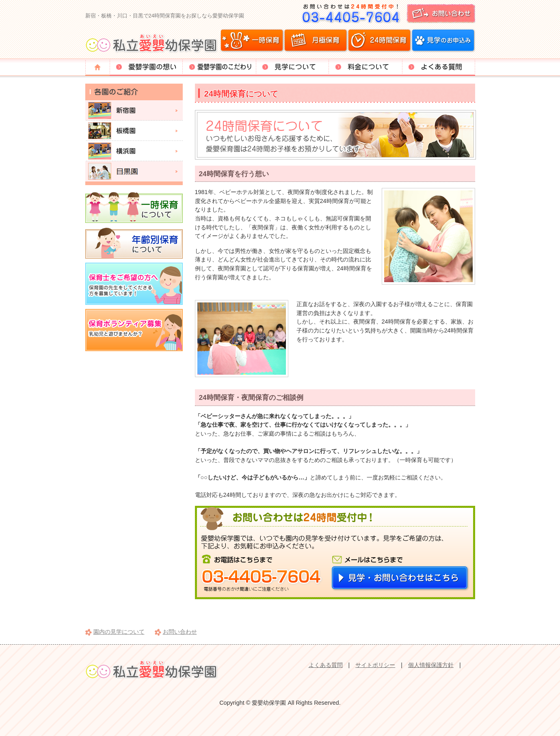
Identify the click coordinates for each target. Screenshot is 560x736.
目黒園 (134, 171)
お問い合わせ (386, 14)
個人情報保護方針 (431, 665)
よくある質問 (439, 67)
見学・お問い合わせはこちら (400, 578)
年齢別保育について (134, 243)
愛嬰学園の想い (146, 67)
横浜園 (134, 151)
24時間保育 (379, 41)
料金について (365, 67)
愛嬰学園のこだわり (219, 67)
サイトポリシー (375, 665)
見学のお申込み (443, 41)
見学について (292, 67)
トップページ (97, 67)
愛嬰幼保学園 (153, 43)
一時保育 (252, 41)
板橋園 (134, 131)
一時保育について (134, 207)
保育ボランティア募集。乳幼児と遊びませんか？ (134, 330)
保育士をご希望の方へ (134, 284)
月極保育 (316, 41)
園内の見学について (119, 632)
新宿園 (134, 110)
